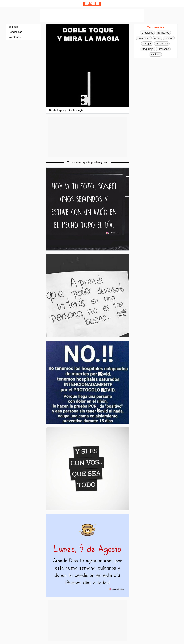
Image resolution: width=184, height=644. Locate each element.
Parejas (147, 44)
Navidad (155, 54)
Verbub (92, 4)
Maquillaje (148, 49)
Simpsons (163, 49)
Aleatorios (15, 37)
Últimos (13, 27)
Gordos (169, 38)
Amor (157, 38)
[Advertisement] (92, 16)
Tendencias (16, 32)
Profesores (144, 38)
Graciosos (147, 33)
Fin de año (162, 44)
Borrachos (163, 33)
